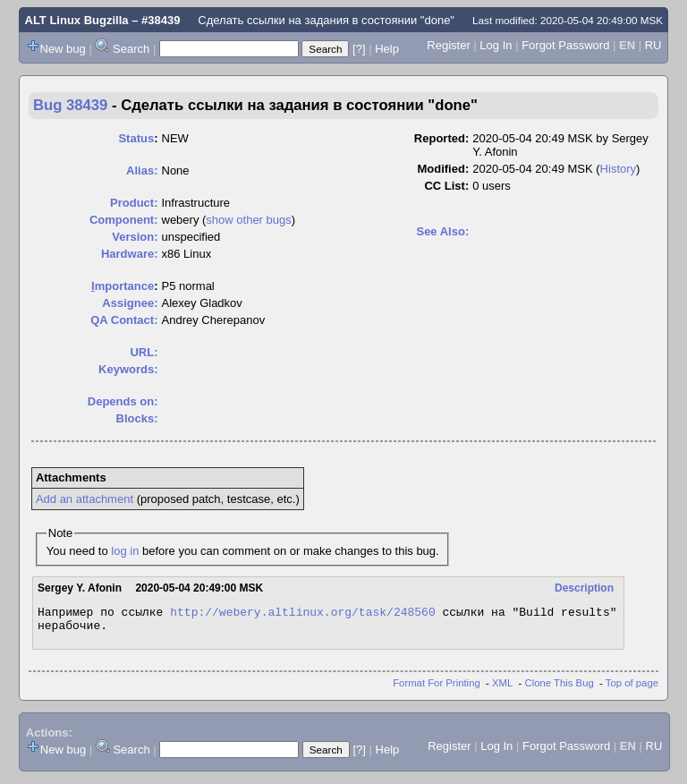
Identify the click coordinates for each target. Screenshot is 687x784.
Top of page (632, 688)
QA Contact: (124, 320)
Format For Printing (437, 688)
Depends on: (123, 401)
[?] (359, 49)
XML (502, 688)
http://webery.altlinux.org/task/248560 (302, 614)
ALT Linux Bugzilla (77, 20)
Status (136, 138)
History (618, 169)
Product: (134, 203)
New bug (63, 49)
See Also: (442, 231)
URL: (144, 352)
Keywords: (128, 369)
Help (387, 49)
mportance (123, 286)
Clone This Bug (560, 688)
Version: (135, 237)
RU (653, 45)
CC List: (446, 186)
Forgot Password (565, 45)
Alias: (142, 170)
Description (584, 588)
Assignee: (130, 303)
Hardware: (130, 254)
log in (125, 551)
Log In (496, 45)
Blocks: (137, 418)
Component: (124, 220)
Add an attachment (85, 499)
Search (131, 49)
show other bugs (248, 220)
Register (448, 45)
